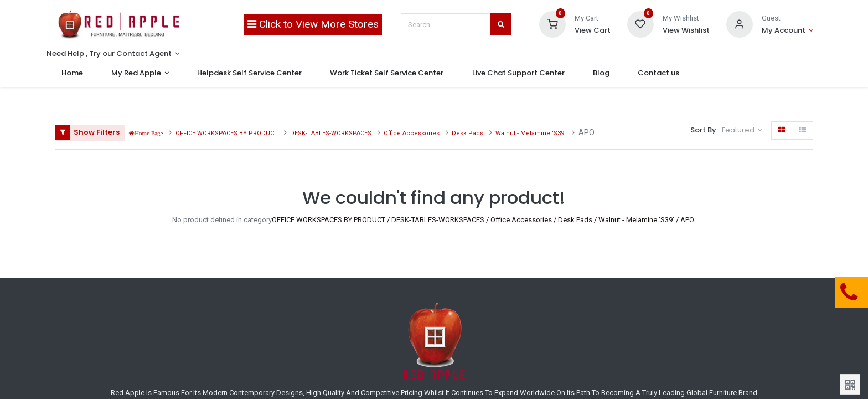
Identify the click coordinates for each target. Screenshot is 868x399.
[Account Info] (787, 30)
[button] (742, 130)
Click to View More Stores (313, 24)
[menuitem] (80, 73)
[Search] (501, 24)
